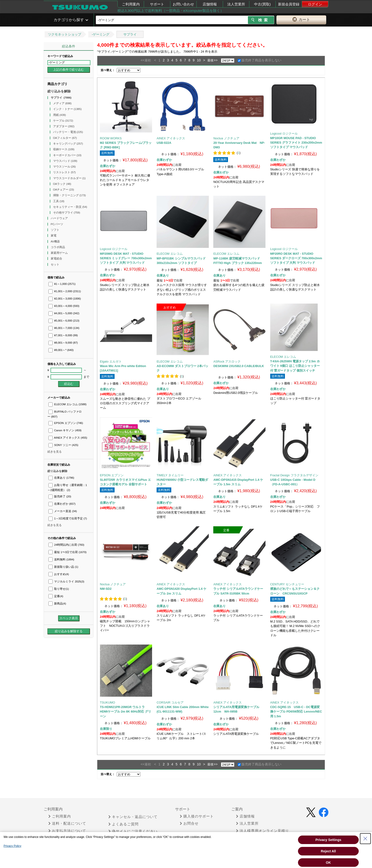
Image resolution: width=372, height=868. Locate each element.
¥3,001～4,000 (64, 306)
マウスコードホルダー (69, 178)
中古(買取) (262, 4)
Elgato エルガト (111, 361)
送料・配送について (67, 823)
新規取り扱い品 (63, 567)
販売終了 (60, 496)
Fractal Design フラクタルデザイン (294, 475)
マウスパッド (65, 161)
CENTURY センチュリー (287, 584)
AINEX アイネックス (68, 438)
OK (328, 863)
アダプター (64, 126)
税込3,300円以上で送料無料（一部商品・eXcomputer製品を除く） (171, 11)
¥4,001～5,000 (64, 313)
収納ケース (64, 149)
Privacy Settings (328, 840)
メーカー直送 (63, 511)
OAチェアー (64, 190)
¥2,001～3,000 (65, 299)
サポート (157, 4)
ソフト (55, 230)
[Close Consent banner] (365, 839)
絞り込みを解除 (59, 91)
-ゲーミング (100, 34)
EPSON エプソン (66, 423)
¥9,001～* (61, 350)
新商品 (57, 604)
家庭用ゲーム (60, 253)
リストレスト (65, 172)
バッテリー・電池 (68, 132)
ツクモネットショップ (65, 34)
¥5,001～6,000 (64, 321)
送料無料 (61, 559)
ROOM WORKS (111, 138)
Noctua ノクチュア (226, 138)
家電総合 (57, 259)
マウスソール (65, 167)
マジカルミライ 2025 (66, 582)
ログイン (315, 4)
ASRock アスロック (227, 361)
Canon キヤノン (65, 430)
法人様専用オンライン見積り (263, 831)
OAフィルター (65, 138)
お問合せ (189, 823)
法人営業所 (236, 4)
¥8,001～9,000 (63, 343)
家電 (54, 236)
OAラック (62, 184)
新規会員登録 (289, 4)
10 (199, 60)
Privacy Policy (12, 846)
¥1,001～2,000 (65, 291)
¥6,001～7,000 (64, 328)
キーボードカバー (67, 155)
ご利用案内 (131, 4)
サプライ (130, 34)
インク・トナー (67, 109)
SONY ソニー (63, 445)
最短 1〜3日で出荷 (67, 552)
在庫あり (61, 478)
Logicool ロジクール (284, 134)
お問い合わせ (183, 4)
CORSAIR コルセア (170, 702)
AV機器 (56, 241)
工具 (59, 201)
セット (55, 264)
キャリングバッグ (68, 144)
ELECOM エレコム (67, 404)
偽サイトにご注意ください (133, 831)
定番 (56, 596)
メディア (62, 103)
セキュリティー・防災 (70, 207)
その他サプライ (67, 213)
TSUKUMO (107, 702)
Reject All (328, 851)
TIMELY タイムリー (170, 475)
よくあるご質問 (123, 824)
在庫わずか (62, 504)
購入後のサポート (197, 816)
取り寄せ (59, 589)
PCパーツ (57, 224)
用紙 (60, 115)
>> (216, 60)
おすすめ (59, 574)
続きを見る (55, 452)
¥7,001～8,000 (63, 335)
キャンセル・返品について (133, 817)
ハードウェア (60, 218)
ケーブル (63, 121)
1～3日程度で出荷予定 (68, 518)
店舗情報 (210, 4)
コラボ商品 (58, 247)
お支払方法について (67, 831)
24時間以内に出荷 (66, 545)
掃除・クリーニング (70, 195)
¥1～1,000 (62, 284)
